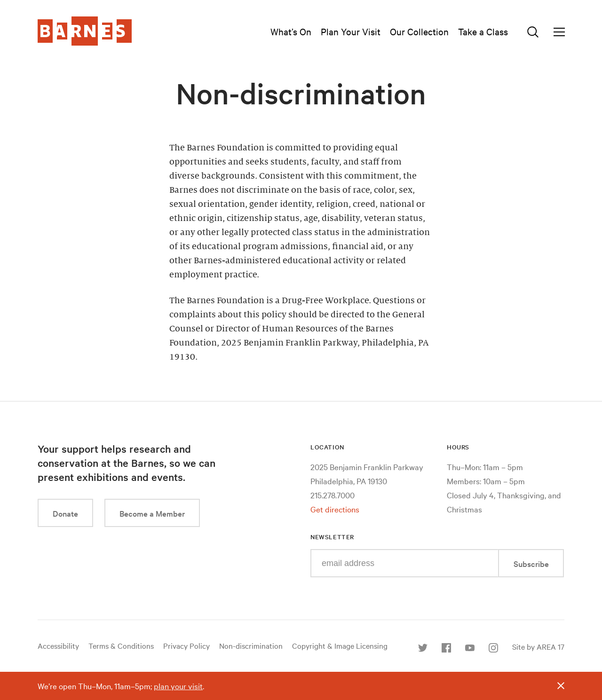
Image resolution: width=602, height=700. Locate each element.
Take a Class (483, 31)
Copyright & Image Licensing (340, 645)
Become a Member (152, 513)
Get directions (335, 509)
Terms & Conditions (121, 645)
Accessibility (58, 645)
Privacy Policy (186, 645)
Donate (65, 513)
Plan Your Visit (351, 31)
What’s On (291, 31)
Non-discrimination (251, 645)
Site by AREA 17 (538, 646)
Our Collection (419, 31)
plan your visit (178, 686)
